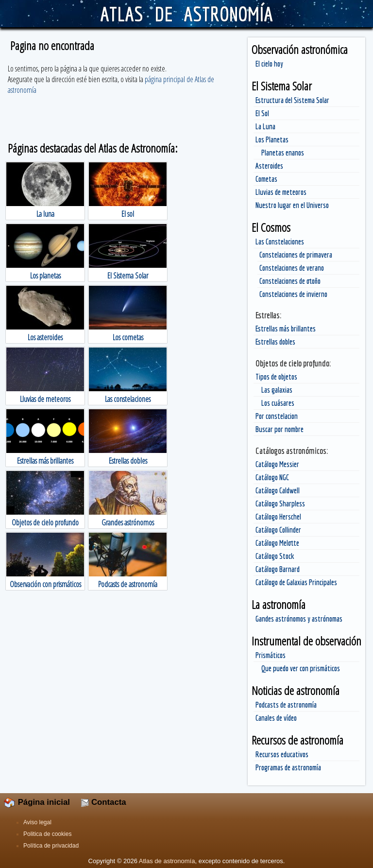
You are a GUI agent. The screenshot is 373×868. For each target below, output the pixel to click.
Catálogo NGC (272, 477)
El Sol (262, 113)
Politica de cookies (47, 834)
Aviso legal (37, 822)
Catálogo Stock (275, 556)
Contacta (103, 802)
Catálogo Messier (277, 464)
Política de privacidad (51, 846)
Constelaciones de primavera (296, 255)
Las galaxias (277, 390)
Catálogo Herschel (278, 517)
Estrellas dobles (275, 342)
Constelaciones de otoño (290, 281)
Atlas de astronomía (167, 861)
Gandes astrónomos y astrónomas (299, 619)
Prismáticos (271, 655)
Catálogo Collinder (278, 530)
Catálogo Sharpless (280, 503)
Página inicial (37, 802)
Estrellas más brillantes (286, 329)
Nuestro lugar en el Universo (292, 205)
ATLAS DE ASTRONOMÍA (186, 14)
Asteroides (269, 166)
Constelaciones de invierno (293, 294)
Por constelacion (277, 416)
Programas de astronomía (288, 767)
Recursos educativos (282, 754)
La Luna (265, 126)
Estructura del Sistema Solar (292, 100)
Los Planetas (272, 139)
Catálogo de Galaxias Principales (296, 582)
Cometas (266, 179)
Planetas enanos (283, 153)
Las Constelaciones (280, 242)
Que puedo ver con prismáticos (301, 668)
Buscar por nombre (280, 429)
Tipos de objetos (276, 377)
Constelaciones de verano (292, 268)
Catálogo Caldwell (278, 490)
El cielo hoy (269, 64)
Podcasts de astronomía (286, 705)
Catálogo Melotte (277, 543)
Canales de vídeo (276, 718)
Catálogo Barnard (278, 569)
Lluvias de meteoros (281, 192)
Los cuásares (278, 403)
